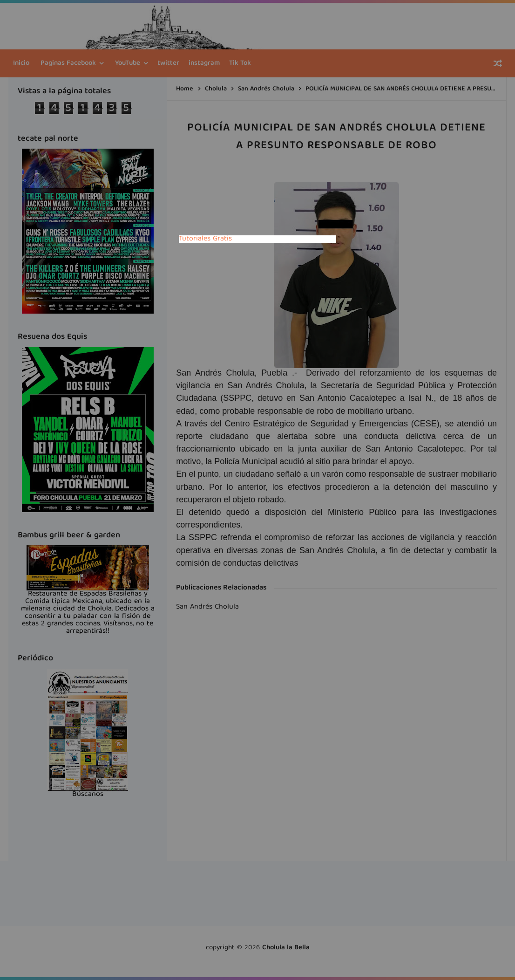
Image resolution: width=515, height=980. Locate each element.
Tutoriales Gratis (205, 239)
